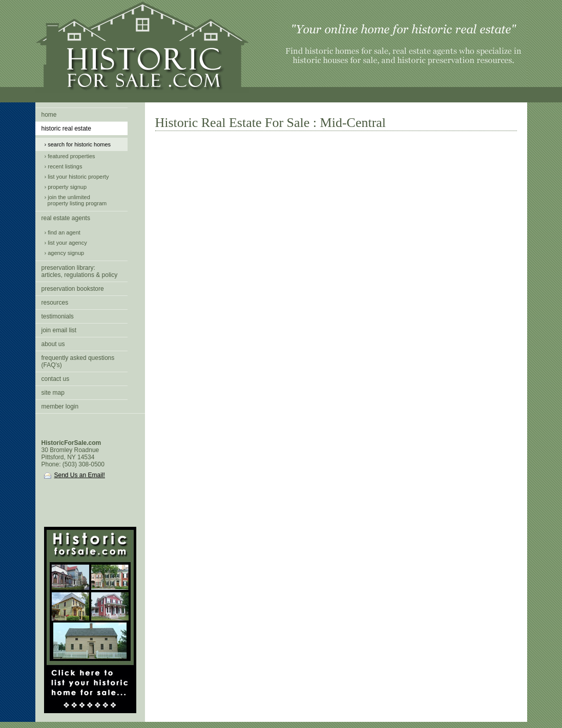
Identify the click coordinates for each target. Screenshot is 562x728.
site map (53, 393)
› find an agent (63, 232)
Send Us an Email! (75, 475)
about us (53, 344)
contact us (56, 379)
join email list (59, 330)
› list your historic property (77, 177)
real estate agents (66, 218)
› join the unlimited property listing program (76, 200)
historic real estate (66, 129)
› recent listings (64, 166)
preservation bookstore (73, 289)
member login (60, 406)
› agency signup (65, 253)
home (49, 115)
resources (55, 303)
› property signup (66, 187)
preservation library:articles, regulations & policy (80, 271)
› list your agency (66, 243)
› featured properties (70, 156)
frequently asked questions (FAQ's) (78, 361)
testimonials (58, 316)
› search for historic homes (78, 144)
